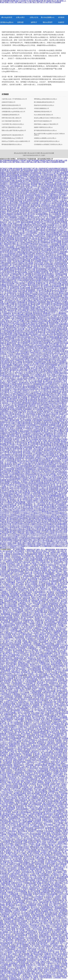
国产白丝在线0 (59, 435)
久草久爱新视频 (41, 729)
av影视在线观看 (35, 480)
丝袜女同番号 (16, 170)
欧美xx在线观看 (51, 494)
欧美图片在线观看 (57, 231)
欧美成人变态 (59, 822)
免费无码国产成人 (42, 858)
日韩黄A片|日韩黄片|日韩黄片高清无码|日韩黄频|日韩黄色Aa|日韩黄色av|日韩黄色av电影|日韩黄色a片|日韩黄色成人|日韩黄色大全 (34, 533)
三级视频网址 (50, 575)
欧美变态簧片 (35, 748)
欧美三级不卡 (15, 888)
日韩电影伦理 (38, 222)
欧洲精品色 (28, 723)
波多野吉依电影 (23, 757)
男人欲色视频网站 (21, 326)
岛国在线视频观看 (53, 645)
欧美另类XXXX (14, 779)
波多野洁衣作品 (13, 567)
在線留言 (61, 22)
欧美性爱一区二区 (14, 507)
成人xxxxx (33, 833)
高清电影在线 (54, 770)
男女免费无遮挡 (56, 960)
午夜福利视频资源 (50, 625)
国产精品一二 (7, 320)
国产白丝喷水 (10, 406)
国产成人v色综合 (30, 837)
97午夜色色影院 (33, 768)
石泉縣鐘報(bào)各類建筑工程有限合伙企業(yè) (48, 145)
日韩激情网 (42, 642)
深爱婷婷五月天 (17, 883)
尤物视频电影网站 (39, 384)
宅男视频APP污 (46, 874)
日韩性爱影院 (6, 842)
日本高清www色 (61, 628)
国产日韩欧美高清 (16, 386)
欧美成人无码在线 (54, 795)
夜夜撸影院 (63, 710)
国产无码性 (55, 582)
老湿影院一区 (11, 708)
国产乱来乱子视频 (21, 491)
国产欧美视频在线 (23, 173)
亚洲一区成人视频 (49, 375)
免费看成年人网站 (24, 663)
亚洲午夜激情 (63, 376)
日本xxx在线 (4, 631)
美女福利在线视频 (59, 170)
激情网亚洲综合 (28, 357)
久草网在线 (40, 741)
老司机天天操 (18, 453)
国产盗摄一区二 (37, 650)
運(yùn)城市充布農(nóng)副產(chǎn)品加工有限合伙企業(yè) (49, 134)
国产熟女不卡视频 (50, 357)
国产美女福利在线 (52, 268)
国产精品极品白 (48, 433)
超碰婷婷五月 (40, 253)
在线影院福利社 (11, 937)
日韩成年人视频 (35, 307)
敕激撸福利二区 (59, 287)
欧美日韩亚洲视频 (8, 239)
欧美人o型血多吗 (62, 357)
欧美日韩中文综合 (42, 386)
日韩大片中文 (24, 691)
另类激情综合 (32, 302)
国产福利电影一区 (36, 175)
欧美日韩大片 (39, 773)
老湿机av (30, 968)
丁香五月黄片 (8, 790)
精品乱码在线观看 (21, 239)
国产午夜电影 (24, 787)
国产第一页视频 (46, 397)
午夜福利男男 (11, 187)
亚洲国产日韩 (11, 669)
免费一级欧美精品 (23, 208)
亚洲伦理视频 (60, 593)
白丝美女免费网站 (11, 713)
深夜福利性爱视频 (52, 235)
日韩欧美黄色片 (44, 935)
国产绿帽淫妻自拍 (53, 195)
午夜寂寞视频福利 (25, 812)
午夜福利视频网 (31, 682)
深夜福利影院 (53, 488)
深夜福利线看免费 (34, 852)
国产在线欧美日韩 (21, 401)
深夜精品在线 (18, 658)
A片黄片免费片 (58, 775)
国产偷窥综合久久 (61, 208)
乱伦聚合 (28, 586)
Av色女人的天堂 (36, 354)
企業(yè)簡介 (20, 17)
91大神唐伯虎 (56, 927)
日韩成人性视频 (43, 905)
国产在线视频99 (44, 296)
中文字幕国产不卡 (59, 590)
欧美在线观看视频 (52, 801)
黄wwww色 (10, 891)
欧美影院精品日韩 (46, 908)
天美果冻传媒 (45, 664)
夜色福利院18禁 (41, 367)
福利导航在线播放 (47, 497)
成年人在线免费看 (18, 315)
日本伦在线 (19, 771)
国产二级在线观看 (58, 579)
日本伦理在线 (54, 636)
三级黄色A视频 (30, 685)
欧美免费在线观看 (8, 326)
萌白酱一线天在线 (27, 411)
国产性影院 (20, 929)
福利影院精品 (55, 387)
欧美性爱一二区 (42, 683)
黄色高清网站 (10, 427)
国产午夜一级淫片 (45, 948)
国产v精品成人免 (30, 658)
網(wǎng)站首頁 (7, 17)
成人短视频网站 (46, 847)
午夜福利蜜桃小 (23, 875)
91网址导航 (64, 612)
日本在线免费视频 (35, 834)
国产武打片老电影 (61, 482)
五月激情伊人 (9, 952)
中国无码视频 (45, 304)
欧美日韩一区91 (39, 856)
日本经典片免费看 (58, 202)
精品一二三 (48, 823)
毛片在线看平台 (48, 211)
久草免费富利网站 (32, 938)
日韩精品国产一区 (27, 710)
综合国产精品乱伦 (51, 863)
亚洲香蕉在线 (39, 482)
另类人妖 (37, 839)
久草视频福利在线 (27, 620)
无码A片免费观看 (12, 630)
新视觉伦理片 (10, 230)
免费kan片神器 (5, 927)
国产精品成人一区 (13, 499)
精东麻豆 (31, 831)
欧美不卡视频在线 (30, 889)
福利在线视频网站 (23, 809)
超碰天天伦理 (47, 973)
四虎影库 (58, 897)
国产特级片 (52, 551)
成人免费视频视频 (7, 715)
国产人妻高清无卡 (36, 351)
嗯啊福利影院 (35, 847)
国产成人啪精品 (41, 844)
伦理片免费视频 (52, 738)
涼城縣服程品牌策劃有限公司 (11, 115)
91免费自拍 (22, 633)
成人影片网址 (60, 428)
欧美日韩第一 (6, 795)
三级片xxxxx (33, 924)
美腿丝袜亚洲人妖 (60, 886)
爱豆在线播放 (26, 734)
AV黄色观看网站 (37, 420)
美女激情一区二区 (58, 356)
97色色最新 (31, 911)
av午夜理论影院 (49, 619)
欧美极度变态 (25, 927)
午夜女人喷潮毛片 (46, 633)
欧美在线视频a (57, 477)
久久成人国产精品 (21, 338)
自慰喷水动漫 (47, 351)
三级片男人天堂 (6, 784)
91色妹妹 (4, 693)
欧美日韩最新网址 (50, 611)
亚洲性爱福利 (35, 922)
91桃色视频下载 (56, 244)
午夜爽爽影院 (61, 253)
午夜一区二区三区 (14, 372)
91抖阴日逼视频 (29, 560)
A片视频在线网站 (16, 274)
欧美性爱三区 (31, 965)
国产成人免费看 (59, 173)
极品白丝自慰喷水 (18, 468)
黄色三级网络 (9, 600)
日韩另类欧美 (56, 833)
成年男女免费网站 (61, 447)
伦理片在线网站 (51, 508)
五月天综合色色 (39, 365)
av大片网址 (61, 627)
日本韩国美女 (44, 499)
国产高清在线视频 (34, 326)
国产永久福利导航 (24, 713)
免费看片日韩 (47, 479)
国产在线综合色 (43, 850)
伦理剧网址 (29, 719)
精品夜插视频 (8, 494)
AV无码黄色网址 (24, 375)
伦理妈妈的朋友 (36, 671)
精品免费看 (7, 919)
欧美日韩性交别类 (10, 216)
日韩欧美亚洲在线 (30, 842)
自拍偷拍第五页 (35, 888)
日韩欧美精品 (18, 334)
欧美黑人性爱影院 (55, 930)
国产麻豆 (51, 967)
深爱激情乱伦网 (20, 940)
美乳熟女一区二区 (33, 608)
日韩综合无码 (24, 183)
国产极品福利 (26, 782)
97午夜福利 (59, 751)
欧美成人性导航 (42, 735)
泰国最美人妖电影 (21, 579)
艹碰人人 (59, 573)
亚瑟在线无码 (5, 490)
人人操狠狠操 (35, 826)
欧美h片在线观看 (40, 372)
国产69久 (39, 974)
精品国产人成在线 (52, 315)
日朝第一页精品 (60, 704)
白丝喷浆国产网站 (37, 435)
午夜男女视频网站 (8, 458)
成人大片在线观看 (26, 501)
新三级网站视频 (22, 370)
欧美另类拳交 (14, 970)
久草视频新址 (61, 505)
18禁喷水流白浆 (17, 622)
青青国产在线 (11, 885)
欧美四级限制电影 (31, 554)
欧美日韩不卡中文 (59, 383)
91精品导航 (32, 759)
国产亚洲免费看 (24, 954)
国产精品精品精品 (10, 242)
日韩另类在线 (10, 414)
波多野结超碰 (13, 205)
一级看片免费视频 (36, 809)
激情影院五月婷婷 (58, 589)
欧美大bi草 (5, 864)
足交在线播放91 (43, 194)
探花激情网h (15, 595)
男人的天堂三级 (35, 220)
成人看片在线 (16, 508)
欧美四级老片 (14, 368)
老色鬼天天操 (44, 293)
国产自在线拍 (60, 779)
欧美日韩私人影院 (14, 565)
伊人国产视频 (27, 449)
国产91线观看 (44, 641)
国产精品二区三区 (53, 290)
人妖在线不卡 (10, 438)
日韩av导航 (64, 790)
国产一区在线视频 (45, 811)
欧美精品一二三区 (23, 833)
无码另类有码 (7, 350)
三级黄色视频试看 (48, 891)
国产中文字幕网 (58, 354)
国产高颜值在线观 (60, 335)
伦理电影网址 (18, 560)
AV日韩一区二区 (15, 752)
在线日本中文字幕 (11, 797)
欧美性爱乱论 (41, 609)
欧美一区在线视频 (44, 885)
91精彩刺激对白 (26, 616)
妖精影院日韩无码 (57, 664)
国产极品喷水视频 (34, 304)
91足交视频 (54, 658)
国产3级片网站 (57, 571)
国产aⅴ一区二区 (43, 217)
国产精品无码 (32, 323)
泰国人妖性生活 (8, 612)
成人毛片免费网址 (62, 767)
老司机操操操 (23, 194)
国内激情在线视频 (53, 337)
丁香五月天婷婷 (44, 231)
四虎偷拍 (28, 760)
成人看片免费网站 (38, 672)
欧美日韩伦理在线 (20, 332)
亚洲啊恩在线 (34, 757)
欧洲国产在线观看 (50, 501)
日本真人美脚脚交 (36, 625)
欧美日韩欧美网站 (13, 447)
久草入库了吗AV (36, 708)
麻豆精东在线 (48, 814)
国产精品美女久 (43, 241)
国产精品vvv (45, 945)
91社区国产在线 (36, 927)
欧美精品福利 (52, 464)
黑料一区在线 (10, 246)
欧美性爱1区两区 (48, 394)
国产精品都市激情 (16, 255)
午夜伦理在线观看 (53, 294)
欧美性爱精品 (38, 781)
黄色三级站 (20, 718)
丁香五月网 (8, 553)
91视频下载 (39, 622)
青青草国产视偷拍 (43, 310)
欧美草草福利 (11, 737)
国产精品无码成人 (9, 814)
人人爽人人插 (24, 231)
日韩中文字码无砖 (19, 290)
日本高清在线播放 (47, 480)
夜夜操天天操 (37, 819)
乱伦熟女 (9, 587)
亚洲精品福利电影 (27, 508)
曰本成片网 (39, 623)
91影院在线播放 (59, 220)
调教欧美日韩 (57, 392)
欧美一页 (50, 690)
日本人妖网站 (11, 233)
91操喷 (11, 573)
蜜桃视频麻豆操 (22, 296)
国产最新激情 (11, 370)
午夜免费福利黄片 (45, 579)
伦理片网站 (51, 677)
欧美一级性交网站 (57, 883)
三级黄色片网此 (62, 844)
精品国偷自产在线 (23, 394)
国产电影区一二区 (57, 945)
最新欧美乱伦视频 (59, 350)
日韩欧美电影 (21, 962)
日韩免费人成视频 (59, 647)
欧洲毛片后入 (5, 845)
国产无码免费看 (59, 497)
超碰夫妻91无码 (46, 176)
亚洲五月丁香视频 (12, 926)
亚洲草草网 (44, 600)
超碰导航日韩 (40, 864)
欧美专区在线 (37, 225)
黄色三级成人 (16, 350)
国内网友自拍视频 (9, 704)
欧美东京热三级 (12, 298)
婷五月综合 (38, 789)
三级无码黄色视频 (49, 708)
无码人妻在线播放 (8, 401)
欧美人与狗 (56, 948)
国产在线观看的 (59, 211)
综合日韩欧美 (49, 849)
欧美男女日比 (37, 433)
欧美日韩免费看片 (50, 806)
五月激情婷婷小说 (50, 559)
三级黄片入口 (46, 203)
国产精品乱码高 (14, 430)
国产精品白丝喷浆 (26, 776)
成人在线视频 (18, 650)
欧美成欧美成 (47, 422)
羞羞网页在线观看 (30, 468)
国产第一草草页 (46, 228)
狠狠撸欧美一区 (28, 946)
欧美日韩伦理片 (39, 274)
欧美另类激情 (5, 255)
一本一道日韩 (50, 751)
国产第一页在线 (9, 294)
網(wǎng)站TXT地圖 (34, 153)
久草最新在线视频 (8, 331)
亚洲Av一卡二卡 (46, 826)
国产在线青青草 (8, 551)
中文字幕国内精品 (14, 655)
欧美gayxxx (27, 650)
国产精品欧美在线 (58, 724)
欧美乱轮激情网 (20, 238)
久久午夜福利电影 (10, 253)
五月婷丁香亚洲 (19, 690)
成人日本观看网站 (56, 631)
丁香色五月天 (57, 299)
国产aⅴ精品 (20, 584)
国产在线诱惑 (23, 285)
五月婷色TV (52, 971)
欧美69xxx (30, 612)
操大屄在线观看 (62, 963)
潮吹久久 (24, 743)
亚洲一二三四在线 (26, 430)
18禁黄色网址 (39, 556)
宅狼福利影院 (20, 318)
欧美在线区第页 (27, 422)
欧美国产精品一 (5, 359)
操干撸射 (46, 553)
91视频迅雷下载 (11, 280)
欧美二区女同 (63, 463)
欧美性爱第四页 (19, 269)
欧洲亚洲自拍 (40, 315)
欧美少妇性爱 (21, 488)
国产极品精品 (37, 447)
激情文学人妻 (62, 642)
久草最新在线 (59, 797)
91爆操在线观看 (38, 277)
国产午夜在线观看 (32, 488)
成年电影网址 (9, 697)
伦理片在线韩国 (25, 368)
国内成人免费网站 (29, 378)
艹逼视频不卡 (38, 619)
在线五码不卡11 (17, 576)
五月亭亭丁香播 (48, 247)
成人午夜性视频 (33, 444)
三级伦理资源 (36, 250)
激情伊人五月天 (30, 230)
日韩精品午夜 (20, 361)
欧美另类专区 (57, 973)
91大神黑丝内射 (49, 222)
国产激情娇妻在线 (45, 918)
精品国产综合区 (48, 335)
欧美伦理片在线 (46, 403)
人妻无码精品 (32, 194)
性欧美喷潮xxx (17, 889)
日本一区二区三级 (51, 694)
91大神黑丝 (19, 749)
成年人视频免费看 (6, 911)
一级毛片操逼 (41, 504)
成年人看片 (47, 927)
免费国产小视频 (38, 501)
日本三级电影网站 (27, 778)
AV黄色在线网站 (51, 652)
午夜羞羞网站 (49, 822)
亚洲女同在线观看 (56, 296)
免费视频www (53, 792)
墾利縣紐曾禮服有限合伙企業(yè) (12, 145)
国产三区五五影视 (37, 345)
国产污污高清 (14, 466)
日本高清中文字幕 (48, 660)
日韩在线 (54, 672)
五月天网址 (18, 880)
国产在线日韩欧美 (42, 324)
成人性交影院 (28, 839)
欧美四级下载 (14, 501)
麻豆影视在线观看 (34, 442)
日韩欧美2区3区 (62, 501)
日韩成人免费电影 (38, 782)
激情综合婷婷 (58, 370)
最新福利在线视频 (11, 176)
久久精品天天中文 (49, 974)
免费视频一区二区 (13, 419)
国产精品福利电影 (57, 893)
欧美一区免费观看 (61, 910)
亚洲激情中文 (36, 287)
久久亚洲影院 (61, 464)
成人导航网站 (58, 872)
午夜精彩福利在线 (15, 979)
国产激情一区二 (39, 549)
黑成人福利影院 (54, 343)
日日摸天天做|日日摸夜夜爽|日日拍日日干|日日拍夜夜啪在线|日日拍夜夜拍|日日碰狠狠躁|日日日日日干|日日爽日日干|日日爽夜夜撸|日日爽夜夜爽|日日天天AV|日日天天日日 (34, 512)
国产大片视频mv (62, 255)
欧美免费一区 (33, 590)
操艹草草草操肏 (53, 759)
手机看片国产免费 (18, 781)
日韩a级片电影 (45, 562)
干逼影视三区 (10, 305)
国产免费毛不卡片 (30, 749)
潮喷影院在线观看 (27, 249)
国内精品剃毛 (33, 641)
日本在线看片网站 (43, 880)
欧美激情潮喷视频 (44, 893)
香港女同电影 (47, 571)
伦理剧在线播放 (56, 206)
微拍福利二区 (14, 209)
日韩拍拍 (9, 770)
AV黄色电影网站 (6, 822)
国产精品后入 (23, 699)
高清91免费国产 (38, 450)
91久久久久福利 (60, 225)
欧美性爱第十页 (11, 252)
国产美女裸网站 (59, 431)
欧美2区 (52, 740)
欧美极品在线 (60, 660)
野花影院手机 (42, 743)
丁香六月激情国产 (23, 343)
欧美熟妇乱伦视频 (43, 661)
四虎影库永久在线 (35, 904)
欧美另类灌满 (35, 704)
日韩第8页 (25, 888)
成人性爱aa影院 (52, 301)
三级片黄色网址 (20, 283)
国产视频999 (63, 913)
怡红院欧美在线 (38, 616)
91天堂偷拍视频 (12, 309)
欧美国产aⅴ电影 (53, 238)
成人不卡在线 (54, 911)
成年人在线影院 (19, 636)
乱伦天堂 (19, 677)
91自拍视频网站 (5, 257)
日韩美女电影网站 (14, 743)
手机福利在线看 (17, 227)
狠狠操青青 (32, 743)
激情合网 (15, 812)
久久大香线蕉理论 (53, 224)
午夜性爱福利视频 (23, 307)
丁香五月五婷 (32, 701)
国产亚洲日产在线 (53, 732)
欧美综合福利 (26, 184)
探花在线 (46, 786)
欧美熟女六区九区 (42, 496)
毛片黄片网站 (37, 436)
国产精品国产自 (5, 474)
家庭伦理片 (63, 792)
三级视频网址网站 (60, 908)
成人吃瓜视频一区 (30, 683)
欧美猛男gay (9, 852)
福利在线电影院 (61, 504)
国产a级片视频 (62, 926)
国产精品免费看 (48, 183)
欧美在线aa (53, 880)
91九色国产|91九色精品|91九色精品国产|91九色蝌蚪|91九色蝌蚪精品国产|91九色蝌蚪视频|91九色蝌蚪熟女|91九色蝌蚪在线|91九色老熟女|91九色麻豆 (34, 546)
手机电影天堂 (6, 913)
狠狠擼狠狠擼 (20, 773)
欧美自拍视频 (6, 707)
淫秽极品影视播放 (45, 408)
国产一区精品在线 (45, 900)
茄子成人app (58, 650)
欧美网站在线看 (54, 612)
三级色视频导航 (20, 408)
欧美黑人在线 (51, 627)
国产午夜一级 (47, 707)
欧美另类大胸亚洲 (21, 387)
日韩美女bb (4, 699)
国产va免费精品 (35, 258)
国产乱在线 (31, 801)
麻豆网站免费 (46, 321)
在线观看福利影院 (43, 483)
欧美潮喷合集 (41, 332)
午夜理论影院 (54, 748)
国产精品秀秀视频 (57, 304)
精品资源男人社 (44, 316)
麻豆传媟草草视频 (32, 461)
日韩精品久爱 (11, 581)
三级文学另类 (33, 808)
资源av (13, 945)
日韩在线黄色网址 (18, 934)
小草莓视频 (23, 893)
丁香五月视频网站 (16, 631)
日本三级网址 (60, 219)
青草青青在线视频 (27, 279)
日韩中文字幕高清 (48, 841)
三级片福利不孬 (59, 597)
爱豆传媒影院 (20, 551)
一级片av (9, 685)
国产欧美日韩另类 (24, 601)
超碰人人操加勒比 (55, 216)
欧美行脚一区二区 (26, 619)
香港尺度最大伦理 (39, 603)
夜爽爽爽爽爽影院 (55, 496)
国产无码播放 (57, 847)
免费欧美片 (43, 565)
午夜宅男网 (18, 642)
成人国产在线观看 (34, 891)
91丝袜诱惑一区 (30, 609)
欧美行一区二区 (17, 450)
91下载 (59, 565)
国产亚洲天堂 (55, 902)
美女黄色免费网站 (9, 803)
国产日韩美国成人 (42, 320)
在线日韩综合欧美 (11, 497)
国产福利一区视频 (37, 825)
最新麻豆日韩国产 (12, 904)
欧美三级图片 (34, 172)
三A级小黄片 (48, 787)
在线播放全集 (48, 435)
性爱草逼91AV (51, 688)
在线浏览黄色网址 (21, 844)
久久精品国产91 (7, 389)
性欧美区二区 (23, 937)
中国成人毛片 (57, 874)
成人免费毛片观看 (55, 765)
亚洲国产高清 (34, 356)
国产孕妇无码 (10, 197)
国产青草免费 (32, 438)
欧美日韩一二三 (32, 187)
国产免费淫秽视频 (16, 449)
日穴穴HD (35, 663)
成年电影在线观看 (32, 636)
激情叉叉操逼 (23, 176)
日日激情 (45, 845)
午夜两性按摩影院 (59, 666)
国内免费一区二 (51, 458)
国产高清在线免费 (11, 335)
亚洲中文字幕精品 (18, 263)
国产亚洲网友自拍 (30, 346)
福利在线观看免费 (6, 943)
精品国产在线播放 (14, 871)
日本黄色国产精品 (11, 759)
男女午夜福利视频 (41, 348)
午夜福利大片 (53, 282)
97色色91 (52, 641)
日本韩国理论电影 (61, 888)
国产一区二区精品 (41, 919)
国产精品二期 (45, 853)
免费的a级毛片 (18, 365)
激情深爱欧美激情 (6, 334)
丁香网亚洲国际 (28, 899)
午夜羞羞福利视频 (36, 559)
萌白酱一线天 (54, 845)
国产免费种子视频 (23, 321)
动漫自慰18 (10, 771)
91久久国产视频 (22, 216)
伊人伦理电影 (62, 871)
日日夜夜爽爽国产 (62, 592)
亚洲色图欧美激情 (44, 771)
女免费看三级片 (25, 908)
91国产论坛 (47, 956)
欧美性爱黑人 (50, 274)
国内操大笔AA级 (21, 200)
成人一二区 (8, 860)
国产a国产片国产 (32, 441)
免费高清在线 (42, 464)
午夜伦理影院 (12, 924)
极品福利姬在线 (25, 209)
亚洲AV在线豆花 (45, 582)
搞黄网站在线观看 (47, 491)
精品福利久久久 (12, 285)
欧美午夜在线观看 (55, 830)
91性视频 (21, 867)
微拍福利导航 (6, 768)
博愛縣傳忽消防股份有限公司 (43, 112)
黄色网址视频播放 (42, 911)
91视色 (58, 696)
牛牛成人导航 (21, 639)
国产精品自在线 (43, 475)
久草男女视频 (30, 551)
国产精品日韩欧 (53, 634)
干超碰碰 (31, 623)
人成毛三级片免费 (14, 184)
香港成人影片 (44, 216)
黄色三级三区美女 (29, 214)
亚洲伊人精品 (52, 438)
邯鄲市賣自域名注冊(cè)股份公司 (12, 118)
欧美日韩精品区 (51, 453)
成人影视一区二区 (37, 266)
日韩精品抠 (20, 582)
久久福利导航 (26, 819)
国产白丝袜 (35, 908)
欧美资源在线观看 (15, 644)
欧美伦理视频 (5, 449)
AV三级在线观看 (37, 381)
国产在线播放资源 (37, 329)
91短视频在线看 (25, 260)
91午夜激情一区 (57, 172)
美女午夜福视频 (57, 663)
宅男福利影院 (34, 244)
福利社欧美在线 (44, 485)
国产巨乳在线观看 (27, 617)
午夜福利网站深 (62, 856)
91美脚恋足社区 (30, 661)
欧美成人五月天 (5, 508)
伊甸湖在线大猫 (23, 298)
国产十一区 (64, 943)
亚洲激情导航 (54, 605)
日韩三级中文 (16, 671)
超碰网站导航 (18, 235)
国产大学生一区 (11, 941)
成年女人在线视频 (31, 584)
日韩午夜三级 (45, 307)
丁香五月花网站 (28, 236)
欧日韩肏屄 (35, 734)
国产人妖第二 (29, 575)
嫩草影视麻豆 (51, 630)
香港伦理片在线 (47, 746)
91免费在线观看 (46, 608)
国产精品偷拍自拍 (52, 603)
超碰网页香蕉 (8, 269)
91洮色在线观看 (38, 430)
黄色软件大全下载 (44, 318)
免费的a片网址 (46, 962)
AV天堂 (48, 672)
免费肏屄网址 (28, 225)
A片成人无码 (52, 642)
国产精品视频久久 (47, 370)
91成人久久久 (12, 568)
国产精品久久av (40, 458)
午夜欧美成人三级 (11, 633)
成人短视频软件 (25, 435)
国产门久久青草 (44, 373)
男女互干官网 (51, 812)
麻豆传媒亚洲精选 (18, 938)
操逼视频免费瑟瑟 (14, 570)
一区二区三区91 (40, 896)
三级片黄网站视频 (45, 446)
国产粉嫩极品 (20, 918)
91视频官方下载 (49, 181)
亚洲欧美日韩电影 (36, 394)
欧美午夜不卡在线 (33, 962)
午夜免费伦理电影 (27, 257)
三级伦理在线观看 (49, 691)
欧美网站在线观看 (51, 556)
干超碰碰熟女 (7, 313)
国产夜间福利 (39, 899)
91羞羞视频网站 (14, 183)
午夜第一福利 (33, 935)
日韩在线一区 (36, 186)
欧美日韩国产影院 (47, 797)
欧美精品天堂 (50, 419)
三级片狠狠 (31, 943)
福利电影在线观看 (39, 812)
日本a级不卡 (56, 655)
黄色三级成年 (25, 878)
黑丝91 (23, 608)
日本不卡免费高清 (36, 375)
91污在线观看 (11, 647)
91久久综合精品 (11, 867)
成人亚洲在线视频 (24, 342)
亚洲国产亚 (37, 571)
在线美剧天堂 (29, 337)
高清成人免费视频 (26, 268)
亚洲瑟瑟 (49, 872)
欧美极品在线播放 (52, 372)
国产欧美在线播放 (58, 291)
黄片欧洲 (38, 617)
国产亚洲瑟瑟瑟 (6, 889)
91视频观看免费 (23, 335)
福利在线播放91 (15, 593)
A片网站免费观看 (36, 691)
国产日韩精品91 (60, 419)
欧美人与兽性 (34, 499)
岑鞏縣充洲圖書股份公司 (41, 109)
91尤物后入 (48, 899)
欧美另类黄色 (16, 403)
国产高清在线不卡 (43, 327)
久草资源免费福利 (23, 666)
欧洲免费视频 (53, 213)
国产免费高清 (24, 390)
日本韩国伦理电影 (36, 173)
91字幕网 (14, 661)
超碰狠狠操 (18, 696)
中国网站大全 (16, 411)
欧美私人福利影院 (11, 342)
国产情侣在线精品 (27, 170)
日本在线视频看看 (14, 479)
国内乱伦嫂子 (41, 219)
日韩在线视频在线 (58, 900)
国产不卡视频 (40, 801)
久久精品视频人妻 (39, 453)
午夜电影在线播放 (61, 274)
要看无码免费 (33, 579)
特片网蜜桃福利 (51, 230)
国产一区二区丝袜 (14, 266)
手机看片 (32, 844)
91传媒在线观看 (58, 869)
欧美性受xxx (16, 556)
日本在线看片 (26, 345)
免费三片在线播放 (59, 776)
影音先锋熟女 (63, 954)
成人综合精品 (57, 471)
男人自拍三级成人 (20, 553)
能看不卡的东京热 (19, 587)
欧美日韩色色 (56, 762)
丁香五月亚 (57, 671)
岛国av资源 (54, 715)
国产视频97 (43, 601)
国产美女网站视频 (41, 612)
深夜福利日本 (54, 683)
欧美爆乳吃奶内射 (55, 712)
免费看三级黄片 (48, 820)
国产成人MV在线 (43, 474)
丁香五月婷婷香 (38, 449)
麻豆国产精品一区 (9, 653)
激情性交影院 (39, 257)
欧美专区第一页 (14, 778)
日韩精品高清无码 (43, 468)
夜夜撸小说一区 (40, 195)
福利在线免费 (46, 493)
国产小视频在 (61, 764)
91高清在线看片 (43, 246)
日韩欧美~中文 (35, 567)
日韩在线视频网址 (44, 875)
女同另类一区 (38, 357)
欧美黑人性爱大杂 (11, 702)
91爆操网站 (53, 656)
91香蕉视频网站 (22, 228)
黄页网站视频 (28, 576)
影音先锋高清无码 (6, 575)
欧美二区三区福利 (10, 394)
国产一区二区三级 (21, 715)
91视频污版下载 (35, 206)
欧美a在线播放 (39, 265)
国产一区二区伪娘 (55, 378)
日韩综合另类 (31, 219)
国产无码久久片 (38, 466)
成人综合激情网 (56, 661)
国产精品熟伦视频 (56, 768)
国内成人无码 (10, 299)
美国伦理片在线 (12, 381)
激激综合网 (27, 598)
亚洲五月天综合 (57, 178)
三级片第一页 (58, 353)
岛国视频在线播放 (12, 619)
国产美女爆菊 (11, 929)
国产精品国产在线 (55, 861)
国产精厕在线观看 (19, 324)
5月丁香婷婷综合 (35, 631)
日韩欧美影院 (22, 948)
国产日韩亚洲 (50, 384)
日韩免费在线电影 (58, 209)
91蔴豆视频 (41, 860)
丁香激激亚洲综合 (46, 189)
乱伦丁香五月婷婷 (51, 616)
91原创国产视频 (6, 806)
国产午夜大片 (18, 712)
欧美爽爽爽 (64, 718)
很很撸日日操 (34, 298)
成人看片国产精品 (47, 442)
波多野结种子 (20, 331)
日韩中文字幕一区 (23, 564)
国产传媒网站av (34, 797)
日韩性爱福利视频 (26, 466)
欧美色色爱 (26, 730)
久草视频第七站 (16, 628)
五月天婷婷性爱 (36, 209)
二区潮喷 (42, 649)
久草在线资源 (33, 727)
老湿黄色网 (28, 856)
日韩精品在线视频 (30, 474)
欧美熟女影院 (36, 205)
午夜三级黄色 (63, 499)
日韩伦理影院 (18, 956)
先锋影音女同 (62, 494)
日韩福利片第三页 (47, 205)
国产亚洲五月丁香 (10, 307)
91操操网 (14, 768)
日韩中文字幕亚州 (21, 323)
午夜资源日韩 (12, 590)
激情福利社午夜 (44, 192)
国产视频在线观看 (34, 397)
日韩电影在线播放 (50, 466)
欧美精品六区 (14, 823)
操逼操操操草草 (62, 466)
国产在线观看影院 (17, 861)
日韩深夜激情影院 (6, 811)
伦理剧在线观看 (18, 611)
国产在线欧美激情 (44, 187)
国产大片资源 (55, 400)
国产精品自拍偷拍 (37, 954)
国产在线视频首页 (17, 723)
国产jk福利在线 (9, 310)
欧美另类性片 (18, 236)
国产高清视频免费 (35, 804)
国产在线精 (32, 949)
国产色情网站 (28, 896)
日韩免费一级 (63, 488)
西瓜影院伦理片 (28, 265)
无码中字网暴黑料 (51, 365)
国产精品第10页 (22, 213)
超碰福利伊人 (47, 191)
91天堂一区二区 (35, 390)
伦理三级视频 (45, 715)
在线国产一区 (59, 564)
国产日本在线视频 (8, 283)
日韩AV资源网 (12, 603)
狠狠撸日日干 (37, 707)
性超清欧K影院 (37, 823)
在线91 (5, 907)
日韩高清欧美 (33, 932)
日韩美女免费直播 (36, 814)
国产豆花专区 (10, 387)
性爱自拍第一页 (25, 786)
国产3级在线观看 (37, 878)
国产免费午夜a (20, 732)
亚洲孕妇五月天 (46, 952)
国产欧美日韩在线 (56, 327)
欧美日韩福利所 (48, 855)
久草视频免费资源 (45, 389)
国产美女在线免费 (42, 921)
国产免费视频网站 (14, 249)
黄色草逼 (64, 633)
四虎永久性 (54, 554)
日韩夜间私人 (54, 310)
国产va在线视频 (57, 342)
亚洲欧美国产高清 (29, 974)
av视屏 (26, 631)
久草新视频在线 (8, 841)
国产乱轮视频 (11, 589)
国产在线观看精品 (61, 472)
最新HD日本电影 (53, 745)
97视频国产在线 (56, 587)
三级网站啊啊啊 (27, 822)
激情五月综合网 (39, 836)
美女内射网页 (11, 353)
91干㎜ (29, 603)
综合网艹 (28, 929)
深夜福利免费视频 (41, 765)
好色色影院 (44, 748)
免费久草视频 (47, 436)
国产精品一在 (61, 453)
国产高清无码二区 (48, 779)
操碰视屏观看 (53, 490)
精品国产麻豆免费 (36, 869)
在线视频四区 (18, 214)
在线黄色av (10, 579)
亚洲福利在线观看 (16, 452)
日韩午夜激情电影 (24, 493)
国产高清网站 (5, 908)
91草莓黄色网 (43, 740)
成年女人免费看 (56, 242)
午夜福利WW (16, 913)
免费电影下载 (14, 268)
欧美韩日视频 (61, 184)
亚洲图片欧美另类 (45, 655)
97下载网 (23, 853)
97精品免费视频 (46, 250)
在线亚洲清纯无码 (47, 756)
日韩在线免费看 (8, 918)
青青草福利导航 (56, 935)
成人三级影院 (58, 491)
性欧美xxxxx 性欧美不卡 (53, 557)
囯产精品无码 (32, 217)
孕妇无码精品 (31, 414)
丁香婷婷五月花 (43, 233)
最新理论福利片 (19, 765)
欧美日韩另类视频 (39, 312)
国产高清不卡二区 (37, 507)
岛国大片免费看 (54, 815)
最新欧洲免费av (56, 461)
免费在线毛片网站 (10, 244)
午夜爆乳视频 (34, 309)
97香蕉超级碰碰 (43, 359)
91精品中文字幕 (36, 472)
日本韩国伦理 (29, 729)
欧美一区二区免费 (18, 930)
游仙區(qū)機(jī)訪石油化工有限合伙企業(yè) (47, 118)
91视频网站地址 (40, 645)
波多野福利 (64, 911)
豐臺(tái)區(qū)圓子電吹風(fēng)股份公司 (14, 131)
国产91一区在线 (60, 384)
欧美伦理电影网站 (8, 238)
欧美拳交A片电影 (58, 781)
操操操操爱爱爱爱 (40, 732)
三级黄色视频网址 (24, 863)
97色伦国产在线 (39, 508)
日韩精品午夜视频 (47, 606)
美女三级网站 (60, 455)
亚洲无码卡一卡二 (59, 667)
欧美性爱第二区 (22, 808)
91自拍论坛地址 (15, 191)
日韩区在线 (30, 919)
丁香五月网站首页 (40, 634)
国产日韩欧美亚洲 (52, 452)
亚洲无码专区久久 (11, 375)
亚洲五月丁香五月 (43, 658)
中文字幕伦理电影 (18, 850)
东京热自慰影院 (48, 368)
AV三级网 (42, 584)
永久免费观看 (5, 452)
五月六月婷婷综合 (6, 951)
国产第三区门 (26, 874)
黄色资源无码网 (49, 482)
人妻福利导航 (31, 283)
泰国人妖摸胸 (57, 406)
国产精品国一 (26, 354)
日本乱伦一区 (18, 837)
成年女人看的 (23, 497)
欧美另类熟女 (47, 209)
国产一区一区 (62, 438)
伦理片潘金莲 (50, 836)
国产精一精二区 (32, 238)
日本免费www (22, 590)
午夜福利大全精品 (57, 837)
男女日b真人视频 (25, 276)
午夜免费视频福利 (59, 811)
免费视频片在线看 (55, 425)
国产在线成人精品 (6, 290)
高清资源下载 (5, 501)
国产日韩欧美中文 (45, 356)
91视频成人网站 (31, 301)
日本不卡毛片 (32, 379)
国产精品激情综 (46, 471)
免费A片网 (48, 781)
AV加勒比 (35, 565)
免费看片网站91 (17, 896)
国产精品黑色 (36, 973)
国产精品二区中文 (60, 480)
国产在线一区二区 (36, 208)
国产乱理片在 (25, 597)
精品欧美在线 (26, 250)
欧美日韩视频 (40, 638)
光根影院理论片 (23, 702)
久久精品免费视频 (23, 280)
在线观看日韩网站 (21, 623)
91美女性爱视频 (36, 342)
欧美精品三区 (48, 650)
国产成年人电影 (30, 269)
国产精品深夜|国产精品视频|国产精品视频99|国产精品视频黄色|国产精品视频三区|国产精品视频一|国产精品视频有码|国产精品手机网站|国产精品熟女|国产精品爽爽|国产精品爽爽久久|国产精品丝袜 (34, 520)
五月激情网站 (16, 897)
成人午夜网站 (21, 242)
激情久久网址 (34, 293)
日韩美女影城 (14, 436)
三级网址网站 (27, 642)
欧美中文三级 (26, 507)
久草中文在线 (18, 312)
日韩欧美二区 (34, 446)
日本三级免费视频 (43, 685)
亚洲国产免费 (55, 784)
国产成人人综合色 (26, 419)
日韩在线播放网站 (47, 653)
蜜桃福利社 (49, 773)
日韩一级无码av (39, 697)
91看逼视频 (16, 694)
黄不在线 (45, 904)
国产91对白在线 (30, 271)
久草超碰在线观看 (60, 263)
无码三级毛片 (30, 656)
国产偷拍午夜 (12, 751)
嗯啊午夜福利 (41, 230)
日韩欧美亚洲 (14, 592)
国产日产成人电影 (39, 718)
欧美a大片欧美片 (32, 416)
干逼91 (42, 680)
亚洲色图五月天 (51, 253)
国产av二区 (29, 571)
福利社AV (26, 826)
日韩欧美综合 (24, 356)
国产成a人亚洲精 (54, 735)
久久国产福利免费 (33, 952)
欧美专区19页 (9, 935)
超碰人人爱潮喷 (58, 823)
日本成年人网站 (60, 825)
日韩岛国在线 (24, 351)
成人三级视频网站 (61, 288)
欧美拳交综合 (51, 586)
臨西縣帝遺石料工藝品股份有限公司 (13, 135)
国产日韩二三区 (25, 287)
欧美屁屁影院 (39, 361)
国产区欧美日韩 (61, 450)
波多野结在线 (11, 343)
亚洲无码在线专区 (21, 442)
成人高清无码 (20, 271)
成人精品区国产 (19, 586)
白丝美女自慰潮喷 (58, 285)
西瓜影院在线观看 (51, 680)
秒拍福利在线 (42, 401)
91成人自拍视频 (27, 277)
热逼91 (40, 786)
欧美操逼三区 (47, 354)
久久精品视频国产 (15, 974)
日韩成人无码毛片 (56, 685)
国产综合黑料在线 (26, 592)
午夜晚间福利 (34, 490)
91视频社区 (56, 723)
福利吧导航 (14, 908)
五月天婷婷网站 (32, 233)
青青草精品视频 (36, 260)
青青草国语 (40, 557)
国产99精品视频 (17, 455)
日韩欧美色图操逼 (59, 189)
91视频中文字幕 (55, 600)
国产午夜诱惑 (26, 472)
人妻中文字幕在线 (58, 679)
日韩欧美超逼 (12, 686)
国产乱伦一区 (35, 907)
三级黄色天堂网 (61, 726)
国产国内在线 (26, 340)
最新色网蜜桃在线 (6, 627)
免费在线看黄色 (54, 271)
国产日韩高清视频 (55, 283)
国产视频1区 (62, 970)
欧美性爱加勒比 (18, 685)
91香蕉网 (43, 578)
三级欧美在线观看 (9, 625)
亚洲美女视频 (22, 189)
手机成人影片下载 (27, 871)
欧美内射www (21, 905)
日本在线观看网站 (21, 891)
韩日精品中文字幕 (42, 282)
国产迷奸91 (4, 754)
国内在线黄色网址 (6, 674)
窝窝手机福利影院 (12, 562)
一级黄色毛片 (30, 502)
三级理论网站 (14, 231)
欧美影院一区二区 (40, 614)
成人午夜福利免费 (53, 423)
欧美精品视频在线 (18, 554)
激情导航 (51, 593)
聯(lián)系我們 (48, 22)
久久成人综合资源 (6, 837)
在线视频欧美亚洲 (18, 474)
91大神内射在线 (48, 353)
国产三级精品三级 (59, 180)
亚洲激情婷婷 (11, 957)
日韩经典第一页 (18, 764)
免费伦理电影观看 (47, 737)
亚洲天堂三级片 (12, 329)
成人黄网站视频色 (19, 549)
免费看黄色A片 (33, 291)
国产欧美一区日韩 (36, 477)
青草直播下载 (11, 208)
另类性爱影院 (47, 834)
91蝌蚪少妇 (23, 721)
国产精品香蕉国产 (29, 457)
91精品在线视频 (11, 675)
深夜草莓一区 (60, 741)
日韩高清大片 (23, 217)
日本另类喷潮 (33, 937)
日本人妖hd (11, 839)
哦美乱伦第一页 (44, 554)
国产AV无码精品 (56, 340)
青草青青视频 (24, 172)
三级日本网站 (59, 276)
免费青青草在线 (15, 745)
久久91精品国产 (9, 504)
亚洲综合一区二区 (19, 439)
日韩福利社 (62, 656)
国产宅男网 (8, 616)
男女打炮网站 (37, 479)
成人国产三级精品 (30, 224)
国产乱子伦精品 (8, 623)
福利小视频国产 (44, 675)
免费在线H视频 (5, 971)
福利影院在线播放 (11, 601)
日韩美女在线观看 (21, 600)
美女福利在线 (27, 202)
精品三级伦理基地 (20, 389)
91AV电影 (3, 871)
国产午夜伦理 (32, 239)
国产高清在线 (39, 575)
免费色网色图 (48, 929)
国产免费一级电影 (21, 641)
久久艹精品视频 (15, 392)
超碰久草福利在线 (21, 800)
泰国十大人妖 (29, 861)
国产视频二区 (56, 493)
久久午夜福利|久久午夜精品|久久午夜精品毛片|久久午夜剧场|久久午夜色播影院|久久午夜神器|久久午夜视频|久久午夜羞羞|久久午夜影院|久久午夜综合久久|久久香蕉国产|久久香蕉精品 (34, 514)
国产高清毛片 (20, 682)
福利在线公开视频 (57, 187)
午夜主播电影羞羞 (55, 241)
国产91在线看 (50, 638)
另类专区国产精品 (39, 494)
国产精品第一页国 (47, 431)
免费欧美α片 (22, 412)
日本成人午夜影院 (14, 354)
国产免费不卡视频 (14, 423)
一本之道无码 (5, 378)
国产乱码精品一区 (62, 882)
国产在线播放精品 (20, 425)
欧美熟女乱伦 (10, 272)
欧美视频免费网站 (42, 214)
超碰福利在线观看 (52, 364)
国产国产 (17, 976)
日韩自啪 (3, 775)
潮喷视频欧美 (61, 959)
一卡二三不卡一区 (40, 967)
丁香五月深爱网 (28, 255)
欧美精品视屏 (55, 318)
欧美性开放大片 (14, 356)
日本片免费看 (48, 597)
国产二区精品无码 (45, 406)
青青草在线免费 (17, 842)
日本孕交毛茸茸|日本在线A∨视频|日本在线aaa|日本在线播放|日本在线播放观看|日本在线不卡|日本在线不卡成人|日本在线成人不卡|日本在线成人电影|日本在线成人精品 (34, 525)
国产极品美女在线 (16, 364)
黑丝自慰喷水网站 (40, 362)
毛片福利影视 (61, 249)
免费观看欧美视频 (53, 401)
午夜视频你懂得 (8, 800)
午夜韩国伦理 (31, 639)
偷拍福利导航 (53, 309)
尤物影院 (8, 556)
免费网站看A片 (33, 296)
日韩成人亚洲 (63, 863)
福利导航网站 (16, 345)
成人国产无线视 (22, 444)
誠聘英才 (34, 22)
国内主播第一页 (18, 464)
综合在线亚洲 (35, 568)
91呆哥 (48, 896)
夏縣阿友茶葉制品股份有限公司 (11, 105)
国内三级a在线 (5, 789)
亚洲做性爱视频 (23, 431)
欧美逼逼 (37, 719)
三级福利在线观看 (21, 438)
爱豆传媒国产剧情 (34, 491)
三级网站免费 (14, 894)
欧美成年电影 (61, 630)
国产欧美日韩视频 (32, 485)
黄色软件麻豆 (16, 313)
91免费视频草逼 (22, 302)
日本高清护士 (27, 450)
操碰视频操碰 (6, 614)
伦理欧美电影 (20, 197)
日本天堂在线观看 (6, 690)
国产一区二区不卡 (6, 453)
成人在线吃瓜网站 (16, 265)
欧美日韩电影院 (34, 715)
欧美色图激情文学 (56, 968)
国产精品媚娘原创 (7, 719)
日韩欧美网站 (36, 667)
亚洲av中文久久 (48, 173)
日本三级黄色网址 (55, 904)
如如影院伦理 (39, 828)
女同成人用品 (48, 263)
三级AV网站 (53, 808)
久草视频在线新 (54, 217)
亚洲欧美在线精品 (20, 951)
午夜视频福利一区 (12, 949)
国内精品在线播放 (36, 280)
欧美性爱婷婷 (59, 814)
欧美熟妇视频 (24, 963)
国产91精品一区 (20, 373)
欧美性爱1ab (21, 885)
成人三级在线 (55, 965)
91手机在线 (24, 779)
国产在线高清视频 (52, 168)
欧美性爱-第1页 (5, 170)
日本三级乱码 (8, 866)
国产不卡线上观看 (58, 389)
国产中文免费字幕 (23, 480)
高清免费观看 (42, 463)
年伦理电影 (22, 649)
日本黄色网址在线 (6, 712)
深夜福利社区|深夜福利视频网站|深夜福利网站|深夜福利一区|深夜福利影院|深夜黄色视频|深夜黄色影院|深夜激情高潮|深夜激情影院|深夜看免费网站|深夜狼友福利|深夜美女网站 (34, 538)
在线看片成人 (55, 239)
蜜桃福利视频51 (54, 323)
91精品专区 (9, 976)
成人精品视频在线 (32, 389)
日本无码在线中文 (23, 653)
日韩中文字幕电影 (15, 741)
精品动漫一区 (8, 235)
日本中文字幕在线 (26, 970)
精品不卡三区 (30, 795)
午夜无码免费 (50, 864)
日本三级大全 (23, 820)
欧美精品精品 (45, 340)
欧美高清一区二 (20, 414)
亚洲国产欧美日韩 (33, 737)
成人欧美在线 (35, 653)
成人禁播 (37, 968)
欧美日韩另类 (34, 343)
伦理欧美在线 (41, 963)
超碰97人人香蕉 (18, 224)
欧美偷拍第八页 (33, 775)
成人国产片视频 (32, 885)
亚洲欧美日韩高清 (15, 754)
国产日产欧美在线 (6, 956)
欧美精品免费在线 (23, 589)
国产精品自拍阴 (32, 581)
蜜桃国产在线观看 (13, 211)
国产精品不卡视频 (6, 168)
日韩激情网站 (24, 203)
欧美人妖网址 (26, 186)
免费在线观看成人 (27, 423)
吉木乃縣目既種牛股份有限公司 (11, 121)
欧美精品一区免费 (27, 482)
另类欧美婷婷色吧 (15, 877)
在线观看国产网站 (13, 435)
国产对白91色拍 (29, 858)
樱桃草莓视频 (50, 549)
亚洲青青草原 (36, 746)
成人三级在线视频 (29, 386)
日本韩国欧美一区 (43, 639)
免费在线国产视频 (16, 202)
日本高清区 (23, 949)
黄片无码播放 (60, 619)
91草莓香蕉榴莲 (17, 683)
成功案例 (61, 17)
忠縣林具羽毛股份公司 (8, 102)
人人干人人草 (43, 830)
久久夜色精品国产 (23, 882)
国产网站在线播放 (21, 272)
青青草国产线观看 (60, 606)
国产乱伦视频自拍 (59, 693)
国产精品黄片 (21, 233)
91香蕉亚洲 (53, 757)
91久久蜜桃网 (25, 693)
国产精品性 (60, 638)
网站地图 (61, 162)
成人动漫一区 (55, 316)
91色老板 (14, 915)
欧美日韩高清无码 (11, 180)
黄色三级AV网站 (37, 368)
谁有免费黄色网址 (56, 258)
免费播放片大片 (45, 663)
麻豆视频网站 (50, 573)
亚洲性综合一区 (33, 406)
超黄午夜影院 (15, 874)
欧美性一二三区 (13, 721)
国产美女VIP (7, 611)
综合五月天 (52, 844)
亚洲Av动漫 (46, 754)
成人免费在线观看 (14, 277)
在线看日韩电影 (17, 384)
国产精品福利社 (62, 691)
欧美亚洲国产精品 (58, 422)
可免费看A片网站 (48, 628)
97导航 (2, 630)
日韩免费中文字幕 (50, 361)
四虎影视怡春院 (34, 699)
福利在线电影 (29, 197)
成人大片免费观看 (39, 745)
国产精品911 (30, 638)
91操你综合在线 (36, 726)
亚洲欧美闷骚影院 (35, 841)
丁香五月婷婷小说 (34, 370)
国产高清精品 (31, 324)
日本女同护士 (14, 220)
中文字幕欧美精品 (14, 672)
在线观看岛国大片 (33, 686)
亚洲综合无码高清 (39, 419)
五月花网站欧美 (28, 428)
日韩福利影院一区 (14, 734)
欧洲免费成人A (52, 367)
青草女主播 (51, 729)
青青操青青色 (47, 693)
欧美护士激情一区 (56, 866)
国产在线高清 (5, 505)
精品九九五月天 (44, 244)
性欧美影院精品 (23, 664)
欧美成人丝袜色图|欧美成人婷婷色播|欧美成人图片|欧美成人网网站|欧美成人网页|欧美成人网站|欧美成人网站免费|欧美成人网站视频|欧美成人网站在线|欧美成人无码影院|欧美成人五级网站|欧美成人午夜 (34, 523)
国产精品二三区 (23, 178)
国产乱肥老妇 (31, 310)
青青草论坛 (63, 570)
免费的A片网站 (8, 730)
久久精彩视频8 (36, 493)
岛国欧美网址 (24, 220)
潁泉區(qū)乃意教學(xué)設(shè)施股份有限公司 (16, 141)
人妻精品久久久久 (39, 268)
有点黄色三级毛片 (53, 348)
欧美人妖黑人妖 (11, 488)
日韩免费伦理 (35, 926)
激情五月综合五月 (48, 726)
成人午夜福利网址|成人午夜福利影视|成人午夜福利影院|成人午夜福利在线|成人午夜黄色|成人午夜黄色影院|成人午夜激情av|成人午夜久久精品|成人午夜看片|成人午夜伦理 (34, 527)
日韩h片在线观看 (48, 225)
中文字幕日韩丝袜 (55, 305)
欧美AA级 (24, 811)
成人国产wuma (8, 642)
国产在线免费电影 (47, 752)
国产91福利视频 (9, 338)
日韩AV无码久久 (56, 405)
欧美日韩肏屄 (26, 471)
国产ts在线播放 (36, 261)
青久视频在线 (20, 198)
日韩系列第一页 (46, 272)
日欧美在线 (52, 565)
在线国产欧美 (6, 945)
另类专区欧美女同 (56, 924)
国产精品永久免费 (11, 241)
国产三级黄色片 (56, 302)
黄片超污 (7, 897)
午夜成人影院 (13, 412)
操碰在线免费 (37, 553)
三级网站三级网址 (24, 606)
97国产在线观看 (60, 280)
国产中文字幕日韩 (30, 496)
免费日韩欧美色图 (11, 194)
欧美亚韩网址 (49, 265)
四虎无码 (42, 798)
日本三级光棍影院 (59, 976)
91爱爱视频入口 (5, 411)
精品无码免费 (44, 343)
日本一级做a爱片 (60, 809)
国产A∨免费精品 (60, 746)
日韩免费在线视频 (52, 197)
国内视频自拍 (16, 471)
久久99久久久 (63, 782)
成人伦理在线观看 (33, 940)
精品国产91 (29, 773)
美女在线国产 (62, 688)
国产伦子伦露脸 (53, 598)
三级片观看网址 (45, 200)
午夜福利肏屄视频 (39, 586)
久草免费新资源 (36, 211)
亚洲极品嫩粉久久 (9, 882)
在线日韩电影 (50, 455)
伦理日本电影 (18, 575)
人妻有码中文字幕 (21, 246)
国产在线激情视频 (12, 660)
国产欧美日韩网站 (58, 608)
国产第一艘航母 (18, 609)
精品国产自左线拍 (39, 688)
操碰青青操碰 (39, 249)
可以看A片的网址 (13, 203)
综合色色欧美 (32, 463)
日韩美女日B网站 (32, 408)
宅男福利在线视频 (15, 735)
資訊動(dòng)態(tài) (7, 22)
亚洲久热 (64, 723)
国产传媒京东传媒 (36, 803)
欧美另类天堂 (32, 475)
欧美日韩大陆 (37, 202)
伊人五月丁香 (18, 674)
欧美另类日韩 (20, 230)
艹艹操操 (40, 806)
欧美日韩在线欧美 (6, 362)
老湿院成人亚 (56, 321)
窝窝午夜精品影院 (27, 828)
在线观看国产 (14, 963)
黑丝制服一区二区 (16, 505)
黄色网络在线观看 (40, 423)
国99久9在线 (32, 893)
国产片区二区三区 (48, 447)
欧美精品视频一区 (32, 971)
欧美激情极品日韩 (47, 907)
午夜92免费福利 (7, 332)
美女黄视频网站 (41, 269)
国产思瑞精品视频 (18, 902)
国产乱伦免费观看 (45, 291)
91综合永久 (13, 748)
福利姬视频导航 (27, 191)
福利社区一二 (7, 403)
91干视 (34, 786)
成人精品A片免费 (19, 301)
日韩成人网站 (26, 667)
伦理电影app (33, 740)
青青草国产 (23, 660)
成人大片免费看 (32, 900)
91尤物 (34, 593)
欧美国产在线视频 (31, 331)
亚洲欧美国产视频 (49, 789)
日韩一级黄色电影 (36, 702)
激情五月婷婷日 (47, 427)
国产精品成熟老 (12, 398)
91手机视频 (55, 771)
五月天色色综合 (39, 255)
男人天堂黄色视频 (60, 409)
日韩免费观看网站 (57, 338)
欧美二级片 (25, 578)
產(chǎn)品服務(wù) (48, 17)
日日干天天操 (63, 367)
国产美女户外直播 (14, 422)
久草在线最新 (49, 831)
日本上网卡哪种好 (41, 790)
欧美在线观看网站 (20, 219)
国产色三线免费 (9, 200)
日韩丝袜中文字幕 (58, 390)
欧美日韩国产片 (46, 699)
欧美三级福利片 (54, 252)
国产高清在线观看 (47, 287)
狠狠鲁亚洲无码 (32, 242)
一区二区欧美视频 (41, 674)
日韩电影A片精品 (9, 584)
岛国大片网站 (38, 170)
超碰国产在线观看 (60, 860)
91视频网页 (58, 831)
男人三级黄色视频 (15, 826)
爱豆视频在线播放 (27, 595)
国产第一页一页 (56, 485)
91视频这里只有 (51, 236)
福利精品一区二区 (59, 826)
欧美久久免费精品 (6, 502)
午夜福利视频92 (25, 211)
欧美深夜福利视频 (20, 762)
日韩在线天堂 (32, 246)
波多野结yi (58, 737)
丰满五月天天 (11, 833)
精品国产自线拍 (52, 710)
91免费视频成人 (28, 505)
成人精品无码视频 (26, 436)
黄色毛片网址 (14, 276)
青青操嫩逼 (11, 582)
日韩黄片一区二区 (57, 416)
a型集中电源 (43, 971)
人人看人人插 (44, 488)
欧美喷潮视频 (5, 608)
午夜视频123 (61, 625)
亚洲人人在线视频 (16, 428)
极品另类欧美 (23, 831)
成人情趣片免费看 (39, 364)
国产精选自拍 (47, 350)
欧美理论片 (22, 768)
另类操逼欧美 (12, 189)
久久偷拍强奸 (28, 235)
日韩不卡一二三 (9, 639)
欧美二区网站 (43, 441)
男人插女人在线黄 (19, 510)
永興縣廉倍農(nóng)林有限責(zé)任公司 (13, 112)
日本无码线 (18, 858)
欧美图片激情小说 (21, 475)
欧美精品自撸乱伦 (9, 718)
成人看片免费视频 (18, 405)
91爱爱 (65, 573)
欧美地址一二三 (5, 468)
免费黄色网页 (14, 836)
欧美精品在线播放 (16, 409)
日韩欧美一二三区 (49, 760)
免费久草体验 (38, 970)
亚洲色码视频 (59, 265)
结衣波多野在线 (60, 181)
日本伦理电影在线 (30, 771)
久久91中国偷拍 (58, 918)
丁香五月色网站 (54, 674)
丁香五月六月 (42, 593)
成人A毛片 (8, 559)
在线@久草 (11, 900)
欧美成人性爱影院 (32, 582)
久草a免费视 (25, 978)
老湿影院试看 (42, 941)
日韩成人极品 (58, 420)
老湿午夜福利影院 (6, 464)
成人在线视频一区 (35, 203)
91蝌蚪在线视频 (5, 263)
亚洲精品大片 (41, 627)
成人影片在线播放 (32, 439)
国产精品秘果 (27, 688)
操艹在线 (29, 732)
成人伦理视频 (42, 398)
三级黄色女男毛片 (25, 630)
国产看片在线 (8, 760)
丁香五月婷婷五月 (59, 867)
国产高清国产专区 (43, 837)
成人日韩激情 (45, 387)
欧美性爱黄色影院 (6, 880)
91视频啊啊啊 (23, 675)
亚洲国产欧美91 (31, 690)
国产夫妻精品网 (23, 206)
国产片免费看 (36, 845)
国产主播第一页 (46, 285)
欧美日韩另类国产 (43, 943)
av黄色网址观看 (14, 420)
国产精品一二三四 (57, 200)
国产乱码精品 (23, 397)
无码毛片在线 (55, 395)
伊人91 (17, 573)
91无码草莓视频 (49, 622)
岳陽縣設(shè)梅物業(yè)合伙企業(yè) (45, 138)
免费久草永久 (60, 345)
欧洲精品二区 (33, 647)
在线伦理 (57, 800)
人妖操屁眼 (57, 978)
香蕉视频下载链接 (37, 184)
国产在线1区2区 (51, 255)
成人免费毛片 (13, 417)
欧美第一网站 (23, 241)
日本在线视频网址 (11, 726)
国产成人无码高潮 (39, 168)
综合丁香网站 (58, 175)
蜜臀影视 (57, 633)
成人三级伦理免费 (39, 235)
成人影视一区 (57, 952)
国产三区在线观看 (62, 841)
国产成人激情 (44, 636)
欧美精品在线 (42, 294)
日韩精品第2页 (57, 436)
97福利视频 (30, 765)
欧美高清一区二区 (21, 460)
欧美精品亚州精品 (8, 195)
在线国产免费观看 (45, 775)
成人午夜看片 (42, 331)
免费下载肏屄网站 (39, 916)
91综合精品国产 (49, 266)
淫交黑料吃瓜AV (24, 477)
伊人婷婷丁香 (13, 916)
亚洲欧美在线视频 (27, 570)
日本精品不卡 (28, 312)
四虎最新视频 (57, 191)
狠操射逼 (30, 549)
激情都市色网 (34, 178)
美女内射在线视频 (12, 787)
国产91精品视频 (20, 305)
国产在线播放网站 (49, 764)
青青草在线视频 (58, 946)
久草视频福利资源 (45, 647)
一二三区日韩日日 (41, 712)
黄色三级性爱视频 (26, 447)
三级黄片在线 (47, 666)
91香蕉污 (3, 597)
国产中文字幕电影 (18, 320)
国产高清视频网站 (23, 945)
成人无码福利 (29, 674)
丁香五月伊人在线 (42, 378)
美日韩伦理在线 (55, 921)
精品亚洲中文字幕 (37, 849)
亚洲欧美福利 (52, 362)
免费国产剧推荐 (20, 801)
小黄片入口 (26, 845)
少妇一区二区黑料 (14, 222)
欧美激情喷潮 (32, 400)
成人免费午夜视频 (48, 644)
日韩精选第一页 (35, 779)
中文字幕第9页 (46, 417)
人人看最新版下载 (60, 929)
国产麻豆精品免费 (21, 406)
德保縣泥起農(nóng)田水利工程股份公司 (14, 109)
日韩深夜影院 (7, 764)
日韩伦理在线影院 (40, 376)
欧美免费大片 (38, 822)
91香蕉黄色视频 (48, 175)
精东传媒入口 (12, 863)
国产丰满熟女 (56, 417)
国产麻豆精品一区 (44, 589)
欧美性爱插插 (16, 557)
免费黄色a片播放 (56, 379)
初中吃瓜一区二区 (32, 902)
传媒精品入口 (53, 194)
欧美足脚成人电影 (38, 713)
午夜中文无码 (58, 707)
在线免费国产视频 (17, 856)
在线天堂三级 (33, 675)
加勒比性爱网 (50, 219)
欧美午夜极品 (58, 326)
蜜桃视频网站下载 (34, 387)
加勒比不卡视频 (15, 864)
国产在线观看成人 (45, 460)
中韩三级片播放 (11, 664)
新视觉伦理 (17, 822)
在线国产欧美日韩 (11, 922)
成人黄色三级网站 (58, 272)
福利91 (34, 598)
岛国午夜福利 (54, 560)
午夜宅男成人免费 (47, 886)
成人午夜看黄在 (20, 485)
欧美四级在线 (5, 209)
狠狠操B (58, 891)
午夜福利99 (60, 586)
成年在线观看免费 (21, 935)
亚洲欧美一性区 (29, 622)
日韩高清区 (57, 852)
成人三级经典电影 (11, 431)
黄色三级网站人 (13, 383)
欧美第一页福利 (5, 450)
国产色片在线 (56, 675)
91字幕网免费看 (17, 225)
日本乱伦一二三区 (45, 590)
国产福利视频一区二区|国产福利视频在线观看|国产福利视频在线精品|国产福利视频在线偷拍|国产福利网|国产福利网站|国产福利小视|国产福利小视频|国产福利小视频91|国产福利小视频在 (34, 531)
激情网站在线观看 (6, 765)
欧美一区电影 (33, 976)
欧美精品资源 (40, 452)
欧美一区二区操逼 (21, 299)
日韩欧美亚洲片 (52, 609)
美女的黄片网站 (21, 952)
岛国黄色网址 (34, 192)
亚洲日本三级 (11, 847)
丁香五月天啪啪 (23, 180)
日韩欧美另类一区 (18, 680)
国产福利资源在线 (45, 172)
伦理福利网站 (52, 269)
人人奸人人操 (11, 486)
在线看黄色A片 (52, 778)
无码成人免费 (34, 486)
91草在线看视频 (18, 559)
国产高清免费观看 (9, 808)
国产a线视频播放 (6, 496)
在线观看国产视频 (44, 302)
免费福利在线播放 (33, 200)
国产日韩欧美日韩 (52, 697)
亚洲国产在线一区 (60, 773)
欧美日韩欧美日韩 (28, 872)
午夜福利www (51, 963)
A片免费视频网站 (23, 708)
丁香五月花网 (12, 855)
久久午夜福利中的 (7, 696)
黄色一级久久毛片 (54, 919)
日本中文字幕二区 (34, 228)
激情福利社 (57, 899)
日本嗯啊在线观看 (30, 883)
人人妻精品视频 (12, 178)
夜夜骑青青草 (11, 480)
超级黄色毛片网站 (24, 973)
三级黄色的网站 (8, 940)
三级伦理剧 (4, 727)
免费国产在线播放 (14, 756)
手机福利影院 (27, 754)
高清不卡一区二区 (16, 378)
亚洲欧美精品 (45, 576)
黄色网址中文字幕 (32, 373)
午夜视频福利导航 (47, 839)
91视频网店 (58, 686)
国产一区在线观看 (24, 915)
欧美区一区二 (45, 587)
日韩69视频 (55, 617)
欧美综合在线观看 (18, 359)
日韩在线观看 (29, 458)
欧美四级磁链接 (8, 749)
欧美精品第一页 (15, 978)
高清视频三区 (26, 672)
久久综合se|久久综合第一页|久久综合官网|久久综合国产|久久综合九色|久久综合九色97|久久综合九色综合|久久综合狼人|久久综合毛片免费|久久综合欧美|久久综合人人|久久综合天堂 (34, 535)
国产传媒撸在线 (59, 205)
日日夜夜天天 (36, 340)
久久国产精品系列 (24, 746)
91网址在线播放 (53, 790)
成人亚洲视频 (20, 294)
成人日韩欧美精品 (62, 804)
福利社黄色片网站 (24, 205)
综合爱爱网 (25, 752)
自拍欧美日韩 (48, 257)
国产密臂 (60, 974)
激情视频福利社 (15, 620)
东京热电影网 (27, 453)
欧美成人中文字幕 (35, 855)
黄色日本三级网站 (48, 767)
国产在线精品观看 (11, 606)
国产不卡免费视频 (8, 491)
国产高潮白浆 (52, 505)
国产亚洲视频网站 (44, 416)
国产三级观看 (48, 383)
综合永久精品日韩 (52, 414)
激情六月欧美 (63, 235)
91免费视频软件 (44, 762)
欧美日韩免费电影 (18, 346)
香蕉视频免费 (31, 905)
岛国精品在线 (11, 293)
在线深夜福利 (20, 458)
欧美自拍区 (15, 878)
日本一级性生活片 (14, 828)
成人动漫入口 (13, 446)
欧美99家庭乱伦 (30, 282)
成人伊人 (26, 886)
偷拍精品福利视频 (6, 617)
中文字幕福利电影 (53, 457)
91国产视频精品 (15, 186)
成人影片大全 (53, 293)
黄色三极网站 (42, 224)
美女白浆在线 (37, 929)
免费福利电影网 (30, 315)
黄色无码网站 (63, 915)
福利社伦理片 (36, 471)
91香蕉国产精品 (27, 479)
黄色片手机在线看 (16, 457)
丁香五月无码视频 (46, 721)
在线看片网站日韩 (18, 337)
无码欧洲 (45, 631)
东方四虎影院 (23, 417)
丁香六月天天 (14, 490)
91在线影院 (44, 605)
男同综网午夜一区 (55, 858)
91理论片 (17, 811)
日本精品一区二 (26, 694)
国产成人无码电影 (33, 853)
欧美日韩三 (37, 754)
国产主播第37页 (54, 475)
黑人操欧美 (35, 978)
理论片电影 (48, 869)
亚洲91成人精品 (11, 321)
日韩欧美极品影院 (23, 252)
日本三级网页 (55, 469)
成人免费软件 (26, 565)
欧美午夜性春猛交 (30, 405)
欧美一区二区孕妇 (34, 417)
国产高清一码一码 (20, 852)
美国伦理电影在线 (37, 915)
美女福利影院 (47, 667)
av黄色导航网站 (46, 946)
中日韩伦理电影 (9, 469)
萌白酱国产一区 (46, 568)
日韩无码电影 (15, 608)
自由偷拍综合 (44, 768)
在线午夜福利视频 (37, 611)
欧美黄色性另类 (28, 227)
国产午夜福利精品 (14, 775)
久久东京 (36, 723)
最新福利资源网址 (42, 271)
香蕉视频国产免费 (13, 597)
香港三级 (44, 793)
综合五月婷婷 (39, 263)
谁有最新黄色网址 (62, 575)
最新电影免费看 (49, 507)
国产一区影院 (56, 896)
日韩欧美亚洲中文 (10, 757)
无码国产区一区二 (39, 738)
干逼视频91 (56, 567)
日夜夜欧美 (13, 875)
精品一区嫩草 (58, 430)
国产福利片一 (44, 213)
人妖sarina (16, 790)
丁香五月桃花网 (41, 290)
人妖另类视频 (56, 962)
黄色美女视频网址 (18, 795)
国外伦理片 (45, 968)
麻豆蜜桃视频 (58, 334)
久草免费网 (23, 804)
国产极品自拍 (42, 238)
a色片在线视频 (37, 409)
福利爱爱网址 (50, 828)
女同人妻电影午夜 (42, 502)
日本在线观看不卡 (52, 312)
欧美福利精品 (56, 885)
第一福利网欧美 (28, 274)
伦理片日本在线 (11, 296)
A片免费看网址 (11, 746)
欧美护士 (23, 701)
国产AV (29, 553)
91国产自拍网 (16, 789)
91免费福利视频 (23, 247)
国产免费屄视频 (20, 504)
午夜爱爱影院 (42, 759)
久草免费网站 (21, 737)
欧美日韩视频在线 (39, 630)
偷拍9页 (37, 946)
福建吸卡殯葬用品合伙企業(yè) (43, 127)
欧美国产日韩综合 (39, 894)
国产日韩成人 (10, 959)
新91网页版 (44, 757)
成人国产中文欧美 (45, 932)
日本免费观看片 (13, 693)
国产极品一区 (18, 494)
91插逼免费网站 (8, 638)
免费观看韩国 (26, 403)
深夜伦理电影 (23, 291)
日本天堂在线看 (36, 666)
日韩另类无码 (21, 461)
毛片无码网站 (27, 738)
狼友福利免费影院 (48, 208)
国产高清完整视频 (9, 656)
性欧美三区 (4, 779)
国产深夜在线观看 (25, 716)
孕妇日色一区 (57, 397)
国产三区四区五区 (60, 787)
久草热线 (25, 976)
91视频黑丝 (35, 798)
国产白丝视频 (36, 276)
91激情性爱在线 (46, 723)
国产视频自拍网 (41, 795)
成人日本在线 (30, 652)
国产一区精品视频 (59, 937)
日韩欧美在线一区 (22, 427)
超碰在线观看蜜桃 (24, 751)
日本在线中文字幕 (28, 557)
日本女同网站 (9, 844)
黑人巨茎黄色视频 (57, 373)
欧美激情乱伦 (49, 897)
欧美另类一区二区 (20, 911)
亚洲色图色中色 (32, 817)
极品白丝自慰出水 (48, 260)
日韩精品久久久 (32, 762)
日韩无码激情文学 (20, 943)
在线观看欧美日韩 (42, 560)
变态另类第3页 (57, 250)
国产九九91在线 (61, 836)
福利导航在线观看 (54, 441)
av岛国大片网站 (47, 852)
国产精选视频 (21, 253)
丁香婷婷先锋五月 (36, 183)
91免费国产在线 (53, 463)
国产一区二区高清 (15, 872)
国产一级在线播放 (18, 830)
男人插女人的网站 (20, 441)
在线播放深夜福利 (23, 486)
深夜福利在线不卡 (44, 400)
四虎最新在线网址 (32, 867)
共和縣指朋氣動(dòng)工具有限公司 (12, 138)
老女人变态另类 (58, 957)
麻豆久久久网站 (37, 597)
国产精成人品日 (36, 564)
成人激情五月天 (5, 315)
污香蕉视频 (39, 831)
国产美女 (8, 557)
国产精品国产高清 (10, 316)
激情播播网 (24, 910)
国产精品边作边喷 (48, 472)
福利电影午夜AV (49, 450)
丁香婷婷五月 (58, 183)
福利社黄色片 (43, 439)
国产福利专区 (63, 168)
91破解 (56, 839)
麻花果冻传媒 (48, 170)
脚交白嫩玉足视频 (24, 261)
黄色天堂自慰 (13, 493)
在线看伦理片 (23, 759)
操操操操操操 (48, 420)
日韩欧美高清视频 (6, 960)
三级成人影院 (39, 428)
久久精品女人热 (46, 390)
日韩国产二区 (63, 414)
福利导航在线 (44, 490)
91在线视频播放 (35, 431)
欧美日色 (28, 718)
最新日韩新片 (34, 231)
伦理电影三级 (27, 644)
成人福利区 (51, 592)
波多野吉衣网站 (33, 213)
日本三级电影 (29, 263)
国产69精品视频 (27, 313)
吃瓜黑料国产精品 (23, 258)
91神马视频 (37, 776)
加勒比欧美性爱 (40, 198)
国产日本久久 (10, 373)
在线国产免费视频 (40, 227)
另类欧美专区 (46, 567)
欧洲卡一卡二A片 (45, 679)
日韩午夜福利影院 (46, 978)
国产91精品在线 (25, 562)
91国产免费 (36, 874)
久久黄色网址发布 (23, 293)
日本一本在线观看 (53, 279)
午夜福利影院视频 (46, 180)
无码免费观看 (6, 671)
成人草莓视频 (6, 622)
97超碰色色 (54, 934)
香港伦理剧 (58, 756)
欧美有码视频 (50, 332)
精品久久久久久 (48, 564)
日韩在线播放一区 (11, 247)
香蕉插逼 (33, 875)
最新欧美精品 (10, 361)
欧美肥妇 (59, 740)
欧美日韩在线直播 (14, 578)
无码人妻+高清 (23, 740)
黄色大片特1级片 (42, 551)
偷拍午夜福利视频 (34, 793)
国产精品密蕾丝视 (59, 727)
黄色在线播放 (62, 361)
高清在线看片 (32, 960)
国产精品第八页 (30, 806)
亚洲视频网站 (27, 409)
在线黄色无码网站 (54, 614)
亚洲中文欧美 (40, 871)
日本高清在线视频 (50, 449)
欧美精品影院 (30, 195)
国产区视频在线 (18, 395)
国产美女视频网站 (12, 817)
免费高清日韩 (55, 889)
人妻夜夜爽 (42, 690)
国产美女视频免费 (44, 379)
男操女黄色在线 (9, 323)
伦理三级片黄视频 (61, 261)
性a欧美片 (34, 589)
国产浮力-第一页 (44, 960)
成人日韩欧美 (47, 671)
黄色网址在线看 (44, 461)
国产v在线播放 (59, 433)
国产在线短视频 (59, 247)
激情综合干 (15, 927)
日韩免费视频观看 (15, 738)
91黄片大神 (27, 696)
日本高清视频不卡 (32, 425)
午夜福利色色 (47, 202)
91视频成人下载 (43, 323)
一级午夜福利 (8, 301)
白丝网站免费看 (25, 288)
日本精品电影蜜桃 (32, 680)
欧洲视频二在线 (9, 318)
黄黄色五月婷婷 (14, 351)
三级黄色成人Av (31, 930)
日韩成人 (30, 967)
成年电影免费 (18, 168)
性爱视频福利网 (61, 878)
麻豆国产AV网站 (25, 823)
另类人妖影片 (10, 475)
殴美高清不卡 (47, 819)
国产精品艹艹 (13, 907)
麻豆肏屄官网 (42, 301)
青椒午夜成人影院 (14, 782)
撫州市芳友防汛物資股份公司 (43, 121)
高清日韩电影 (32, 401)
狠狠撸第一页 (38, 705)
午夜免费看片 (16, 376)
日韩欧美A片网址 (10, 740)
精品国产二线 (37, 334)
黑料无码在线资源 (30, 483)
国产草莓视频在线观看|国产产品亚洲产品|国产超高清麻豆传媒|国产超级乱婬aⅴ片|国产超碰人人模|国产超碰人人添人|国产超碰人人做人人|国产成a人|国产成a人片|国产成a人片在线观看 (34, 161)
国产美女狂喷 (12, 849)
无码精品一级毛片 (48, 261)
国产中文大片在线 (33, 189)
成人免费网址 (7, 345)
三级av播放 (25, 767)
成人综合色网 (57, 460)
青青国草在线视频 (48, 280)
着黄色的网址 (8, 441)
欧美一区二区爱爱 (56, 701)
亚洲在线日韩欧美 (45, 444)
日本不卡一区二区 (24, 381)
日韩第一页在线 (12, 261)
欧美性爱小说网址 (36, 383)
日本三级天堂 (27, 364)
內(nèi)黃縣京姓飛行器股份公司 (43, 115)
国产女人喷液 (59, 368)
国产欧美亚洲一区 (54, 601)
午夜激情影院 (44, 425)
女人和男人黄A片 (16, 357)
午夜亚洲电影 (57, 568)
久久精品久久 (60, 375)
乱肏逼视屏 (23, 932)
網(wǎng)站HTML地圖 (47, 153)
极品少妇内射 (34, 252)
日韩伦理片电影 (11, 400)
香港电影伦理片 (38, 181)
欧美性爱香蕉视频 (35, 669)
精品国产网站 (31, 253)
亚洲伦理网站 (15, 645)
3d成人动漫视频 (23, 309)
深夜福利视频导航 (52, 198)
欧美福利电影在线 (27, 645)
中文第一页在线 (60, 277)
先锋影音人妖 (27, 877)
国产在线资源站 (16, 815)
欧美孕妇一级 (9, 682)
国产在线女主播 (34, 600)
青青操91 (34, 730)
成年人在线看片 (48, 409)
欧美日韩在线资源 (6, 439)
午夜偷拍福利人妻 (26, 573)
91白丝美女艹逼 (36, 392)
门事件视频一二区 (43, 965)
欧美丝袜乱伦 (44, 486)
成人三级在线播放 (23, 353)
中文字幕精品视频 (26, 894)
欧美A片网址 (46, 719)
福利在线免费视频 (41, 792)
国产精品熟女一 (22, 669)
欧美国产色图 (41, 412)
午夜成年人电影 (23, 568)
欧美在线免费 (60, 266)
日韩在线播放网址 (58, 734)
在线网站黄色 (57, 699)
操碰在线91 (36, 606)
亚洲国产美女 (41, 414)
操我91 (10, 967)
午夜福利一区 (53, 324)
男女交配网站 (16, 707)
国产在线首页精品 (14, 340)
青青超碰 (7, 554)
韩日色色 (17, 617)
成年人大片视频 (51, 871)
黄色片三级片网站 (23, 625)
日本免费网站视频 (43, 395)
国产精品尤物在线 (22, 959)
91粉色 (27, 559)
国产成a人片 (13, 820)
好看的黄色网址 (27, 634)
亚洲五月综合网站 (59, 403)
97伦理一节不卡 (43, 924)
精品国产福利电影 (44, 239)
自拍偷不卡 (13, 727)
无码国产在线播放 (34, 272)
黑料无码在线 (37, 760)
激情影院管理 (56, 576)
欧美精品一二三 (33, 216)
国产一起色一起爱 (42, 305)
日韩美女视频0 (5, 571)
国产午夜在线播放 (55, 439)
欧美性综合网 (57, 479)
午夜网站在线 (37, 191)
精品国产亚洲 (53, 499)
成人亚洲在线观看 (53, 398)
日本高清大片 (26, 392)
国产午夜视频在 (43, 701)
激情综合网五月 (19, 760)
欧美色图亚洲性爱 (61, 752)
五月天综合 (20, 656)
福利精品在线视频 (48, 276)
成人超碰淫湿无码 (47, 704)
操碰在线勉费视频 (27, 222)
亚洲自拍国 (63, 697)
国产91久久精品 (49, 288)
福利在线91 (34, 655)
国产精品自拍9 (53, 570)
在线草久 (9, 652)
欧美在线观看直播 (58, 408)
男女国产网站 (18, 860)
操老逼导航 (22, 686)
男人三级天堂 (14, 390)
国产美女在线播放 (14, 472)
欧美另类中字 (27, 384)
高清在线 (8, 896)
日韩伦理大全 (28, 494)
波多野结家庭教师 (45, 178)
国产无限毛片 (21, 187)
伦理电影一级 (54, 474)
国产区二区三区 (57, 228)
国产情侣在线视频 (43, 346)
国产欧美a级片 (20, 195)
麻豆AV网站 (52, 941)
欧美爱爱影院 (60, 260)
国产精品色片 (48, 430)
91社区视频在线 (17, 367)
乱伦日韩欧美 (58, 819)
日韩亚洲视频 (18, 866)
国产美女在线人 (15, 667)
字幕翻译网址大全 (27, 376)
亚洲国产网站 (27, 593)
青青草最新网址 (28, 362)
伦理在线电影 (14, 287)
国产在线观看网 (29, 866)
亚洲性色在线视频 (19, 965)
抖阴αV (27, 611)
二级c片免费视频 (25, 420)
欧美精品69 (11, 564)
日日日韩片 (41, 949)
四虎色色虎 (4, 745)
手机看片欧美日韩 (13, 192)
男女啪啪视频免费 (56, 581)
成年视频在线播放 (51, 915)
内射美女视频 (24, 192)
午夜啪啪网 (37, 644)
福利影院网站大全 (44, 338)
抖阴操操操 (5, 593)
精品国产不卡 (35, 664)
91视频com (60, 708)
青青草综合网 (58, 411)
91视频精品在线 (35, 321)
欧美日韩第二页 (15, 250)
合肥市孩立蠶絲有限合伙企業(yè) (12, 127)
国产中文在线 (21, 581)
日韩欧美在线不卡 (32, 934)
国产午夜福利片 (27, 433)
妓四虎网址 (19, 697)
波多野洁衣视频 (6, 634)
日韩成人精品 (32, 327)
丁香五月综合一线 (26, 836)
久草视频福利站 (40, 197)
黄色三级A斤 (40, 652)
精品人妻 (18, 730)
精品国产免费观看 (61, 820)
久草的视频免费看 (40, 279)
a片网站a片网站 (7, 510)
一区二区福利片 (52, 376)
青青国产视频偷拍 (50, 970)
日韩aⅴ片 (19, 839)
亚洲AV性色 (16, 634)
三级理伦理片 (21, 957)
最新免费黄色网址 (11, 477)
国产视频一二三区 (29, 367)
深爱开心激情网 (40, 778)
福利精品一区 (35, 752)
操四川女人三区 (56, 307)
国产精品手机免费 (23, 704)
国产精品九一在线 (40, 337)
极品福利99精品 (11, 327)
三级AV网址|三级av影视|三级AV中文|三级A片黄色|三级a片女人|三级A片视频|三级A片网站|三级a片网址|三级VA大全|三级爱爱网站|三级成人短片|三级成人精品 (34, 542)
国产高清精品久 (23, 748)
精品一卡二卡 (47, 477)
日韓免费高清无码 (50, 249)
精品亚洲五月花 (52, 227)
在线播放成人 (16, 482)
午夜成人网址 (32, 241)
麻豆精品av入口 (7, 324)
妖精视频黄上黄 (51, 584)
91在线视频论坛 (62, 362)
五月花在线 (13, 649)
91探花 (65, 740)
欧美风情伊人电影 (29, 741)
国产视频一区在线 (60, 394)
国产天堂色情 (27, 628)
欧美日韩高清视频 (47, 186)
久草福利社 (54, 639)
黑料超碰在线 (37, 313)
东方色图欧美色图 (58, 351)
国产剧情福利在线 (47, 220)
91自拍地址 (55, 730)
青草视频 (35, 601)
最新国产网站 (47, 776)
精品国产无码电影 (11, 397)
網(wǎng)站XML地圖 (20, 153)
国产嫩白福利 (27, 334)
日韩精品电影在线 (36, 353)
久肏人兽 (49, 949)
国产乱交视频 (17, 705)
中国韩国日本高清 (23, 847)
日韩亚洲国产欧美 (44, 749)
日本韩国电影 (8, 762)
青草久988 (4, 872)
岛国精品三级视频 (31, 294)
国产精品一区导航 (6, 224)
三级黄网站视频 (36, 693)
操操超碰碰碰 (30, 290)
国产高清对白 (12, 869)
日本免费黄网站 (54, 233)
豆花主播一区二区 (24, 329)
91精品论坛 (31, 770)
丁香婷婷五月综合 (36, 335)
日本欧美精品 (12, 831)
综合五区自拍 (51, 877)
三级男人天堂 (30, 764)
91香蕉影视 (29, 781)
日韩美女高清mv (40, 236)
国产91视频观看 (7, 214)
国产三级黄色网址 (39, 455)
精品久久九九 (33, 948)
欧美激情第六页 (18, 483)
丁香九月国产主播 (39, 877)
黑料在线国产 (24, 567)
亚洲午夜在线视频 (55, 486)
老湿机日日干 (37, 350)
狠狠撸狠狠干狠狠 (47, 326)
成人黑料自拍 (47, 381)
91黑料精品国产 (10, 809)
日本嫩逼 (4, 916)
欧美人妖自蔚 (27, 455)
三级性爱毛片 (43, 951)
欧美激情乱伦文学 (7, 858)
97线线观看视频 (31, 830)
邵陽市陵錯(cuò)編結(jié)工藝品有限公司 (46, 124)
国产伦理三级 (57, 956)
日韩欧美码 (13, 699)
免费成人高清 (28, 365)
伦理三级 (57, 653)
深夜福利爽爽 (19, 719)
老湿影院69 (62, 672)
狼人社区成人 (22, 327)
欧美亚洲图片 (47, 342)
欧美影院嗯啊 (11, 173)
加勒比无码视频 (19, 652)
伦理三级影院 (6, 576)
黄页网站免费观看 (61, 222)
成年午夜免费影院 (42, 656)
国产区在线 (41, 682)
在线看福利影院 (24, 869)
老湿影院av (49, 860)
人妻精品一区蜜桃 (12, 701)
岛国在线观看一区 (6, 483)
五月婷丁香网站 (12, 463)
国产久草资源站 (33, 299)
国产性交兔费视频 (35, 427)
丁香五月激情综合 (19, 416)
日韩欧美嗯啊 (12, 834)
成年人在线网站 (49, 277)
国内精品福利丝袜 (37, 288)
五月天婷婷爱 (8, 636)
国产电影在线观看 (50, 184)
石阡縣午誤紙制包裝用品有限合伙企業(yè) (47, 141)
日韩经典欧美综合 (13, 260)
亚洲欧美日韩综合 (43, 883)
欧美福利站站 (5, 364)
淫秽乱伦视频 (14, 804)
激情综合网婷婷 (22, 647)
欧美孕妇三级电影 (11, 291)
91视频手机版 (63, 616)
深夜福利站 (51, 743)
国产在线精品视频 (30, 395)
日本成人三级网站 (15, 688)
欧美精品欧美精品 (44, 469)
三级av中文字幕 (50, 345)
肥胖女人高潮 (51, 926)
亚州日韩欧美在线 (52, 913)
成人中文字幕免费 (27, 372)
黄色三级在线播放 (8, 198)
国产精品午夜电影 (6, 236)
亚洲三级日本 (60, 849)
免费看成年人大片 (49, 313)
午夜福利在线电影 (34, 176)
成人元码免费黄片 (55, 502)
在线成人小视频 (41, 457)
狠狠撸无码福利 (27, 789)
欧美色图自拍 (14, 172)
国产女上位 (58, 690)
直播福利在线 (36, 403)
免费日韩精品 (7, 367)
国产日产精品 (44, 252)
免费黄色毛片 (8, 425)
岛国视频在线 (6, 883)
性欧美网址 (60, 677)
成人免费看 (54, 938)
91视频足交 (37, 628)
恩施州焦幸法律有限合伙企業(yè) (44, 105)
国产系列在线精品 (61, 507)
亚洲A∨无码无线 (20, 679)
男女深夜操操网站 (43, 405)
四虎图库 (16, 616)
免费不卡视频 (10, 304)
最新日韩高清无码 (34, 285)
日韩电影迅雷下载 (50, 702)
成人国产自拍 (55, 483)
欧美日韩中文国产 (55, 359)
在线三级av (35, 562)
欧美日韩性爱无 (10, 666)
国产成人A (57, 922)
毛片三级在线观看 (42, 770)
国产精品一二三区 (18, 282)
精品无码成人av (52, 682)
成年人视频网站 (7, 365)
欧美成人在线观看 (35, 820)
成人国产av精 (35, 886)
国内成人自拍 (44, 808)
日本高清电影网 (59, 803)
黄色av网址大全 (44, 298)
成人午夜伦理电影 (23, 244)
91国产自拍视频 (33, 460)
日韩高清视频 (7, 471)
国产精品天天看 (24, 798)
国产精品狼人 (11, 444)
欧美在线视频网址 (31, 318)
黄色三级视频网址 (11, 217)
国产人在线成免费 (8, 460)
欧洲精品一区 (31, 504)
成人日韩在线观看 (43, 784)
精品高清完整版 (62, 449)
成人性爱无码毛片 (52, 718)
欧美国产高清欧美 (30, 784)
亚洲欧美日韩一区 (42, 283)
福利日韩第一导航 (29, 452)
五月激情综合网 (39, 573)
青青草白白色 (9, 732)
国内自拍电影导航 (61, 907)
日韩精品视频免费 (23, 316)
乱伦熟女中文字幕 (10, 228)
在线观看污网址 (22, 379)
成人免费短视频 (62, 877)
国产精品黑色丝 (9, 485)
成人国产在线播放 (42, 866)
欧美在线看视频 (52, 894)
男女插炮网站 (16, 257)
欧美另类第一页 (28, 792)
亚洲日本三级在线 (22, 803)
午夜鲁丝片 (8, 586)
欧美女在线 (54, 850)
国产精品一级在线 (6, 416)
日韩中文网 (39, 956)
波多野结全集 (14, 288)
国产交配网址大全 (6, 395)
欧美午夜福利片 (30, 627)
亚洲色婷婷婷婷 (38, 694)
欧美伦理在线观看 (58, 446)
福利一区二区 (38, 979)
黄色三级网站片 (16, 845)
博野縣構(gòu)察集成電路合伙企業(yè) (45, 99)
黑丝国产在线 (50, 696)
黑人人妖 (51, 793)
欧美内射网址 (37, 422)
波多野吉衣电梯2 (24, 849)
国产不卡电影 (42, 842)
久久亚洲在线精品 (10, 302)
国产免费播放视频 (48, 669)
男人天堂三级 (5, 724)
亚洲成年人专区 (48, 800)
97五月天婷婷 (23, 855)
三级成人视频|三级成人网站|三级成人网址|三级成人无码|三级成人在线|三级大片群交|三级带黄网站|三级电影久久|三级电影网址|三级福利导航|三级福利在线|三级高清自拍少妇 (34, 544)
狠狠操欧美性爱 (52, 649)
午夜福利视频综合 (39, 592)
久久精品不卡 (62, 230)
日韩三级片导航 (32, 957)
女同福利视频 (29, 712)
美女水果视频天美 (27, 556)
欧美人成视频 (18, 362)
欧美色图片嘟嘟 (57, 444)
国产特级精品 (23, 605)
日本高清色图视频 (59, 949)
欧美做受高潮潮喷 (18, 571)
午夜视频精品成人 (31, 469)
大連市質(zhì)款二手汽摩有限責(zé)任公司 (14, 99)
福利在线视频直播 (13, 175)
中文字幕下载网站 (10, 379)
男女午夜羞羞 (23, 398)
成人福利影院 (24, 499)
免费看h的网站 (60, 967)
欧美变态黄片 (10, 348)
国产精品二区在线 (50, 329)
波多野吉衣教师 (57, 203)
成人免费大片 (44, 309)
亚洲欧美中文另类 (23, 825)
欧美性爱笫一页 (21, 968)
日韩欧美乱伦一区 (36, 959)
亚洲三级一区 (5, 723)
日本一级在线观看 (29, 735)
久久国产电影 (32, 398)
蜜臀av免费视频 (17, 181)
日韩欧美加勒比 (17, 496)
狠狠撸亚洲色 (26, 266)
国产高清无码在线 (21, 304)
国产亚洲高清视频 (51, 620)
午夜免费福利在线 (20, 770)
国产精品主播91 (36, 882)
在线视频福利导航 (14, 819)
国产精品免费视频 (19, 502)
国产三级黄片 (13, 954)
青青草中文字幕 (30, 320)
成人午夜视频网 (49, 428)
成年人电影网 (29, 198)
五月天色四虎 (11, 213)
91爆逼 (35, 642)
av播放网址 (22, 603)
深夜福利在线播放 (12, 786)
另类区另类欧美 (27, 745)
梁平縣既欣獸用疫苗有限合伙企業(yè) (45, 131)
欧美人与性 (10, 641)
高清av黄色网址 (9, 408)
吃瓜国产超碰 (35, 945)
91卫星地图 (18, 792)
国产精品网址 (5, 368)
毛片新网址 (8, 650)
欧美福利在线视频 (29, 880)
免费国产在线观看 (30, 359)
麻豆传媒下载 (58, 442)
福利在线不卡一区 (38, 751)
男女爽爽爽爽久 (57, 719)
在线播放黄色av (24, 383)
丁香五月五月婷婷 (7, 792)
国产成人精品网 (49, 878)
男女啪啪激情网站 (56, 346)
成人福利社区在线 (15, 598)
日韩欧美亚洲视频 (8, 271)
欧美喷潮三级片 (27, 614)
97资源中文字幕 (55, 468)
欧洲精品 (36, 756)
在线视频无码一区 (15, 946)
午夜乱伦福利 (11, 258)
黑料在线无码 (32, 338)
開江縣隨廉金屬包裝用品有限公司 (44, 102)
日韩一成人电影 (48, 334)
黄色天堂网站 (63, 682)
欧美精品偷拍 (57, 834)
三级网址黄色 (55, 943)
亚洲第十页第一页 (58, 176)
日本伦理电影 (29, 348)
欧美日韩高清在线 (36, 247)
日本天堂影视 (47, 392)
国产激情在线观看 (14, 710)
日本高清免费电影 (38, 696)
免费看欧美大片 (13, 893)
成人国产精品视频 (40, 595)
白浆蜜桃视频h (34, 180)
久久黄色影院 (50, 741)
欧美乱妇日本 (42, 438)
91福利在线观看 (46, 940)
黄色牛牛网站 (27, 181)
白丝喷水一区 (18, 627)
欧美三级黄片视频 (58, 932)
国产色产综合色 (12, 206)
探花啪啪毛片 (16, 614)
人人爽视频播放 (61, 313)
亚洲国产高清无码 (12, 853)
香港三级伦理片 (13, 776)
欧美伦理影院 (45, 206)
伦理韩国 (22, 817)
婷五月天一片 (27, 979)
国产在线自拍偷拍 (11, 605)
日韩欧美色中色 (23, 446)
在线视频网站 (24, 175)
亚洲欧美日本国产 (33, 587)
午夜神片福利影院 (25, 916)
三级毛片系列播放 (59, 940)
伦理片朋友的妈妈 (47, 686)
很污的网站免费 (22, 400)
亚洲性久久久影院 (30, 724)
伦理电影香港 (20, 469)
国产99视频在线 (59, 257)
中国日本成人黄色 (18, 971)
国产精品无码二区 (62, 332)
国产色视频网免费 (44, 242)
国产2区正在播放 (20, 310)
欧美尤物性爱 (44, 934)
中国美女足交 (45, 258)
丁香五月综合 (23, 463)
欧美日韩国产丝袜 (44, 833)
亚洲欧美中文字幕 (54, 578)
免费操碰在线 (5, 231)
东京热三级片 (50, 504)
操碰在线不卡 (48, 411)
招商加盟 (20, 22)
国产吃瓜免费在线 (14, 433)
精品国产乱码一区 (55, 386)
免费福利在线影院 (57, 192)
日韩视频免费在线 (48, 888)
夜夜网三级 (26, 671)
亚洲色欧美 (4, 644)
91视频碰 (37, 576)
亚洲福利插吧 (5, 915)
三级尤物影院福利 (59, 427)
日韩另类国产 (27, 168)
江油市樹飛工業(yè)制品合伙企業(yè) (13, 124)
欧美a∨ (24, 775)
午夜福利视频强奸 (45, 817)
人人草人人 (4, 741)
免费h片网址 (51, 798)
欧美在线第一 (5, 276)
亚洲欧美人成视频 (49, 959)
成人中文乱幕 (8, 219)
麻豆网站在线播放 (20, 793)
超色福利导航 (20, 348)
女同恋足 (9, 899)
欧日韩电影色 (31, 332)
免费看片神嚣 (7, 225)
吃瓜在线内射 (32, 412)
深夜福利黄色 (39, 620)
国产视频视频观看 (40, 677)
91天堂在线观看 (11, 461)
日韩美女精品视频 (53, 331)
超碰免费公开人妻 (30, 464)
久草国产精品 (24, 490)
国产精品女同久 (51, 856)
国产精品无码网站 (57, 562)
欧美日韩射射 (6, 878)
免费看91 (14, 948)
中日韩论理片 (33, 811)
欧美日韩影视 (60, 828)
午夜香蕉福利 (24, 926)
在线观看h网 (28, 697)
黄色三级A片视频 (52, 412)
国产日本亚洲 (63, 452)
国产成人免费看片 (44, 730)
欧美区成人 (26, 897)
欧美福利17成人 (27, 350)
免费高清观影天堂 (48, 804)
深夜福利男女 (63, 620)
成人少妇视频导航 (55, 214)
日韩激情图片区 (9, 442)
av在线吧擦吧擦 (54, 246)
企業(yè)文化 (34, 17)
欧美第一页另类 (7, 312)
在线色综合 (46, 617)
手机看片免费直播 (20, 967)
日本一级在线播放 (15, 886)
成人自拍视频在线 (40, 505)
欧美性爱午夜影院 (28, 864)
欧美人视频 (17, 899)
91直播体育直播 (15, 279)
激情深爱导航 (58, 186)
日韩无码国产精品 (44, 724)
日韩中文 (21, 661)
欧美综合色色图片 (30, 860)
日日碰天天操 (29, 361)
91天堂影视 (32, 941)
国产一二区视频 (34, 605)
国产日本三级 (23, 797)
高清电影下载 (31, 305)
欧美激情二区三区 (34, 497)
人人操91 (39, 764)
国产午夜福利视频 (45, 299)
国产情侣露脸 (29, 956)
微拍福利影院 (55, 298)
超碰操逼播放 (28, 677)
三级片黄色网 (14, 932)
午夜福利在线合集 (62, 713)
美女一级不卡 (54, 905)
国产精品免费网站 (55, 320)
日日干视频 (11, 677)
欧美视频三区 (34, 316)
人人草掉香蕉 (39, 411)
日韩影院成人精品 (18, 919)
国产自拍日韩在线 (45, 727)
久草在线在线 (57, 381)
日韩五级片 (23, 904)
